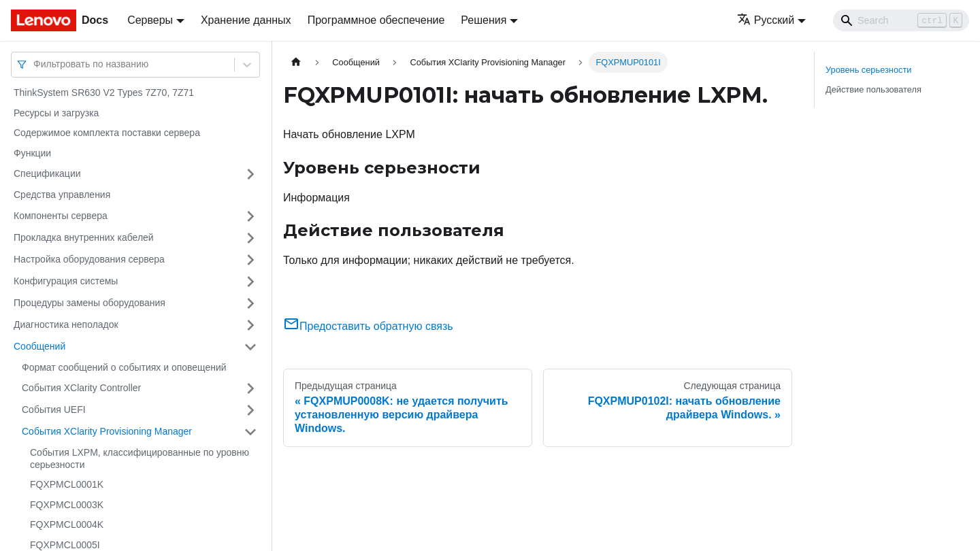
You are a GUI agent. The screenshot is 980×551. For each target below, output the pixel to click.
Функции (32, 153)
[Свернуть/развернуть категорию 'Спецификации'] (250, 174)
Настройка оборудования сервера (89, 259)
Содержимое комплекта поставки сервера (107, 133)
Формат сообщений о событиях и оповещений (124, 367)
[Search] (901, 20)
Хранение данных (246, 20)
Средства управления (62, 195)
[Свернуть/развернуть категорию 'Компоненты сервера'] (250, 216)
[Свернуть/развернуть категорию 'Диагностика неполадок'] (250, 325)
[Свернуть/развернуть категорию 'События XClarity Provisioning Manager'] (250, 432)
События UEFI (54, 410)
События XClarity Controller (81, 388)
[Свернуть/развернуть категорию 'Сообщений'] (250, 347)
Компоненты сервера (61, 216)
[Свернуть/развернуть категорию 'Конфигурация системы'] (250, 282)
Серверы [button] (150, 20)
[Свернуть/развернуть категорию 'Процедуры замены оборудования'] (250, 303)
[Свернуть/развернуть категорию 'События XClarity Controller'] (250, 388)
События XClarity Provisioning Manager (107, 431)
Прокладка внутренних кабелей (84, 237)
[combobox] (35, 64)
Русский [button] (766, 20)
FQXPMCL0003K (67, 505)
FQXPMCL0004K (67, 524)
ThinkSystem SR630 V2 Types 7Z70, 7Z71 (104, 93)
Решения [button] (484, 20)
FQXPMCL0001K (67, 484)
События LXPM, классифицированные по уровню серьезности (140, 458)
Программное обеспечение (376, 20)
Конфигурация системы (66, 281)
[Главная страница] (296, 62)
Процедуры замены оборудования (89, 303)
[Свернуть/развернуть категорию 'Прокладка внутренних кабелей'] (250, 238)
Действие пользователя (873, 89)
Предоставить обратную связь (368, 326)
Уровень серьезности (868, 70)
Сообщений (39, 346)
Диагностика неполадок (66, 324)
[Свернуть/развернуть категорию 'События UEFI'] (250, 410)
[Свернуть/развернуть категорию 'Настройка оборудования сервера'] (250, 260)
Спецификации (47, 173)
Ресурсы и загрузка (56, 113)
